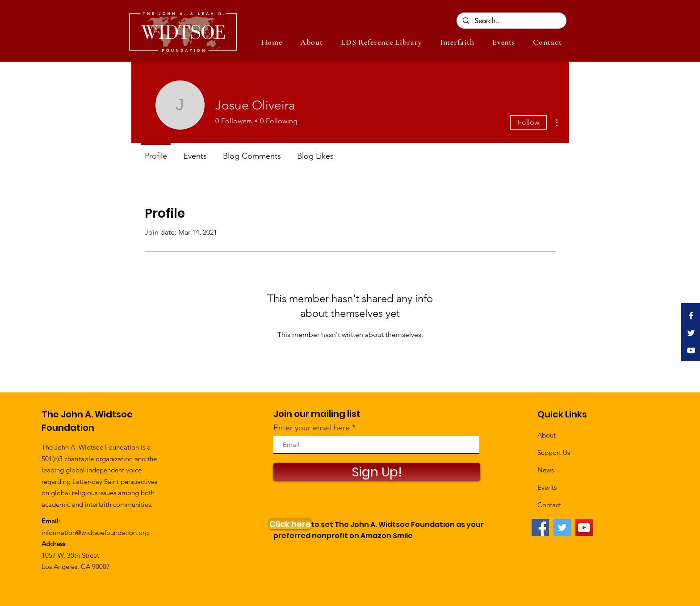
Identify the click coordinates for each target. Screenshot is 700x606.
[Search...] (511, 21)
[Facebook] (540, 528)
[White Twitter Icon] (691, 333)
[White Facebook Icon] (691, 316)
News (546, 470)
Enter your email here (312, 428)
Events (547, 487)
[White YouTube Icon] (691, 350)
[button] (504, 42)
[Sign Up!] (377, 472)
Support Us (554, 452)
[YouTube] (584, 528)
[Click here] (290, 524)
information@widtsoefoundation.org (95, 532)
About (547, 435)
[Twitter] (562, 528)
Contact (549, 505)
